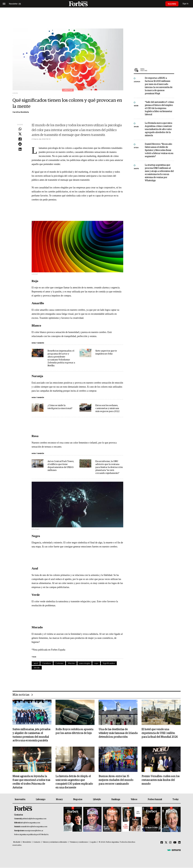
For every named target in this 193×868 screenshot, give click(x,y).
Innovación (20, 800)
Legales (93, 842)
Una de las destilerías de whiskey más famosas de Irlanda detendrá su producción (118, 733)
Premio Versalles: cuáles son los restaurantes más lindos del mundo (161, 780)
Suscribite (172, 4)
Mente (71, 663)
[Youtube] (175, 843)
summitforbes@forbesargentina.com (34, 827)
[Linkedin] (179, 843)
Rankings (116, 800)
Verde (37, 668)
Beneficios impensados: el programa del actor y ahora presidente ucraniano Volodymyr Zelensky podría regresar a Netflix (61, 358)
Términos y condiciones (79, 842)
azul (36, 663)
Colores (59, 663)
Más (157, 70)
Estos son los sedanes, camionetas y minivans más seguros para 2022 (107, 408)
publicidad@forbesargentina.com (34, 819)
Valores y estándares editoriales (55, 842)
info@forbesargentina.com (30, 823)
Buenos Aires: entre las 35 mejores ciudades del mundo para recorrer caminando (116, 780)
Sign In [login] (186, 4)
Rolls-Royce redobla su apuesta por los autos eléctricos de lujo (74, 731)
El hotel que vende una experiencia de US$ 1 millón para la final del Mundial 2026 (160, 733)
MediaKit (17, 842)
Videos (134, 800)
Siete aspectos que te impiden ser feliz (106, 352)
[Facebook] (162, 843)
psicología (85, 663)
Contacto (37, 842)
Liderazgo (41, 800)
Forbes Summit (155, 800)
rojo (96, 663)
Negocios (78, 800)
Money (59, 800)
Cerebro (47, 663)
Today (175, 800)
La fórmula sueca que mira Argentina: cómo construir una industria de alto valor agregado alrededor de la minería (158, 129)
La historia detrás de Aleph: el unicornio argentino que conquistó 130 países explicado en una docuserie (74, 782)
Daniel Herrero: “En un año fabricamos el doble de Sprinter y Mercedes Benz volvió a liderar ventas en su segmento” (159, 150)
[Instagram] (170, 843)
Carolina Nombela (21, 112)
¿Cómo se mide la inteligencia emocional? (60, 407)
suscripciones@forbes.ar (34, 831)
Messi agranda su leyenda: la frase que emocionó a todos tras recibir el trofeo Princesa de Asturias (31, 782)
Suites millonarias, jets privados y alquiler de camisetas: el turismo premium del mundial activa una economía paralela (31, 735)
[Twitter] (166, 843)
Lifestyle (97, 800)
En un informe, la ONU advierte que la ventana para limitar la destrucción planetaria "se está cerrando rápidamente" (109, 467)
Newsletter (27, 842)
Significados (109, 663)
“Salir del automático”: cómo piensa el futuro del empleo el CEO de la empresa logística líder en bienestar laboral (159, 108)
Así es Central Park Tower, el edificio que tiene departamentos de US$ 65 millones (61, 466)
